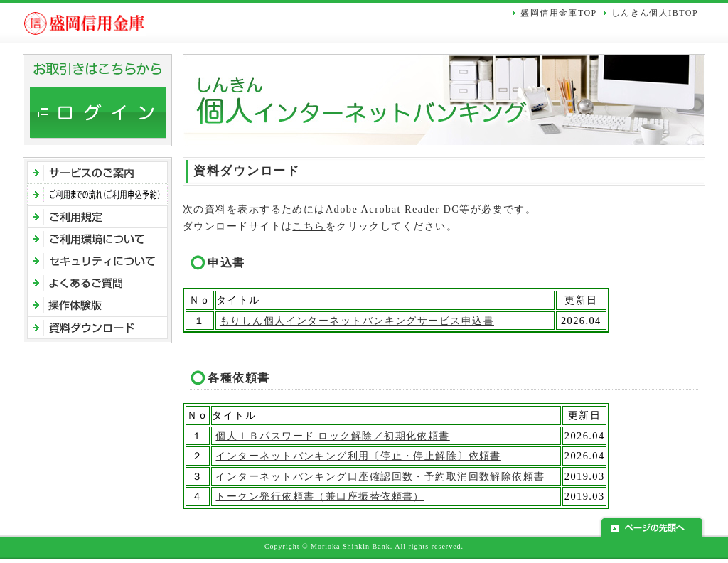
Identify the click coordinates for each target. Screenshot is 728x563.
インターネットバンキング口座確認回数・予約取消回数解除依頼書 (380, 476)
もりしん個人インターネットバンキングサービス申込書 (357, 321)
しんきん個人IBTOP (655, 13)
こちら (309, 226)
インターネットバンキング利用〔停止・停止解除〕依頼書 (358, 456)
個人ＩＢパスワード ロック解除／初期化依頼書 (332, 436)
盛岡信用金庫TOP (558, 13)
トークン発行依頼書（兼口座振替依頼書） (320, 496)
